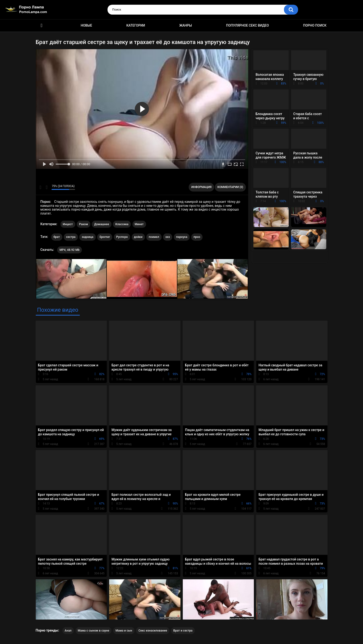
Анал (68, 631)
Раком (84, 224)
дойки (138, 237)
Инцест (68, 224)
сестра (71, 237)
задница (87, 237)
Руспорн (122, 237)
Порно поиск (315, 25)
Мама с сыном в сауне (94, 631)
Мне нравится (41, 187)
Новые (86, 25)
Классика (122, 224)
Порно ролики (42, 26)
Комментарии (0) (230, 187)
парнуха (182, 237)
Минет (139, 224)
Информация (201, 187)
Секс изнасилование (153, 631)
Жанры (186, 25)
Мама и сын (124, 631)
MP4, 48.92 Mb (70, 250)
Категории (136, 25)
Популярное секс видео (247, 25)
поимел (154, 237)
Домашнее (102, 224)
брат (57, 237)
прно (197, 237)
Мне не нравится (47, 187)
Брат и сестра (183, 631)
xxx (168, 237)
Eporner (105, 237)
